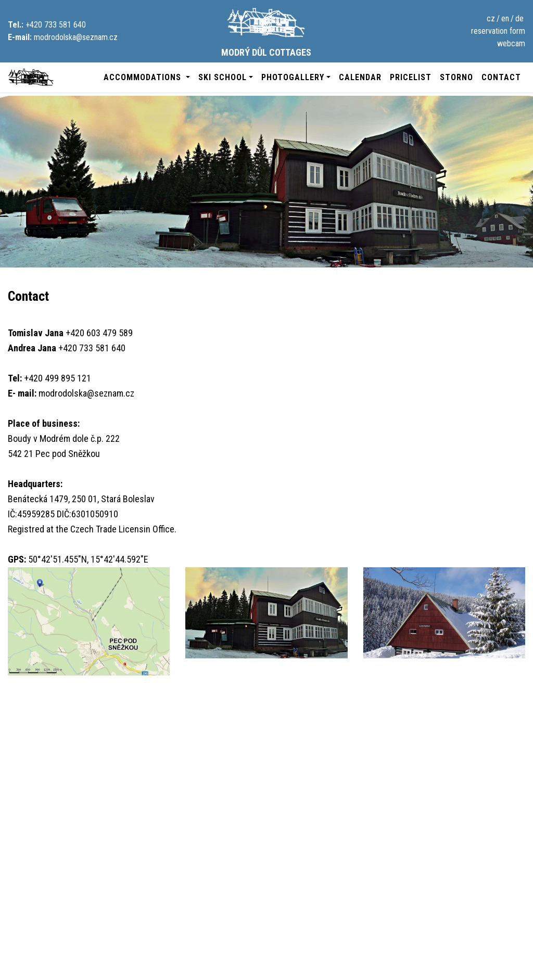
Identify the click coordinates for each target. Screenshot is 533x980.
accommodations (144, 77)
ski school (223, 77)
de (519, 18)
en (505, 18)
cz (491, 18)
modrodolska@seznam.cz (76, 37)
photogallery (293, 77)
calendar (360, 77)
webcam (511, 43)
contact (501, 77)
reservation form (498, 31)
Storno (456, 77)
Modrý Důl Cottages (266, 32)
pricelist (411, 77)
